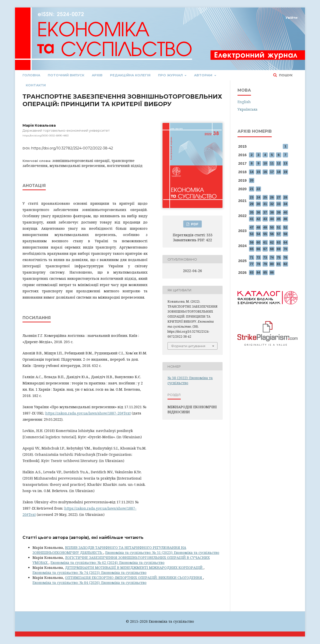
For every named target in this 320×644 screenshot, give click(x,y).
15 (258, 172)
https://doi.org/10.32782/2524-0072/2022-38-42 (72, 148)
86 (272, 272)
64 (285, 242)
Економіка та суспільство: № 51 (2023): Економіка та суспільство (162, 553)
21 (251, 189)
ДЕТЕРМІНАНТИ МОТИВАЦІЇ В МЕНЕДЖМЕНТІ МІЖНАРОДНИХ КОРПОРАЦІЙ (134, 568)
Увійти (291, 18)
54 (258, 234)
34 (285, 204)
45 (278, 219)
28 (285, 197)
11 (272, 163)
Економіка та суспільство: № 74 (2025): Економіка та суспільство (89, 573)
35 (251, 212)
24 (258, 197)
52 (285, 227)
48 (258, 227)
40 (285, 212)
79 (265, 264)
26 (272, 197)
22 (258, 189)
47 (251, 227)
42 (258, 219)
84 (258, 272)
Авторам (204, 75)
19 (285, 172)
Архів (97, 75)
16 (265, 172)
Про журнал (171, 75)
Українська (247, 109)
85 (265, 272)
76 (285, 257)
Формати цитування (188, 346)
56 (272, 234)
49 (265, 227)
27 (278, 197)
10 (265, 163)
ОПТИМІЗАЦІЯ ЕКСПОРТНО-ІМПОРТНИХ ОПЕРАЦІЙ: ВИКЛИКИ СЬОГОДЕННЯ (134, 578)
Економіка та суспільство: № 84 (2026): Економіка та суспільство (89, 583)
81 (278, 264)
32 (272, 204)
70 (285, 249)
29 (251, 204)
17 (272, 172)
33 (278, 204)
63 (278, 242)
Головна (31, 75)
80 (272, 264)
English (244, 102)
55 (265, 234)
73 (265, 257)
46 (285, 219)
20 (251, 180)
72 (258, 257)
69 (278, 249)
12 (278, 163)
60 (258, 242)
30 (258, 204)
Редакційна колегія (130, 75)
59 (251, 242)
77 (251, 264)
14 (251, 172)
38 (272, 212)
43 (265, 219)
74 (272, 257)
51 (278, 227)
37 (265, 212)
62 (272, 242)
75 (278, 257)
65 (251, 249)
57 (278, 234)
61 (265, 242)
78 (258, 264)
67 (265, 249)
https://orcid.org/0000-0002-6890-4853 (45, 136)
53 (251, 234)
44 (272, 219)
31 (265, 204)
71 (251, 257)
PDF (194, 224)
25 (265, 197)
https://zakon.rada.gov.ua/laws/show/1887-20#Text (88, 413)
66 (258, 249)
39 (278, 212)
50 (272, 227)
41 (251, 219)
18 (278, 172)
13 (285, 163)
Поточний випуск (66, 75)
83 (251, 272)
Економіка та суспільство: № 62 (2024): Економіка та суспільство (107, 563)
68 (272, 249)
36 (258, 212)
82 (285, 264)
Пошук (285, 75)
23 (251, 197)
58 (285, 234)
